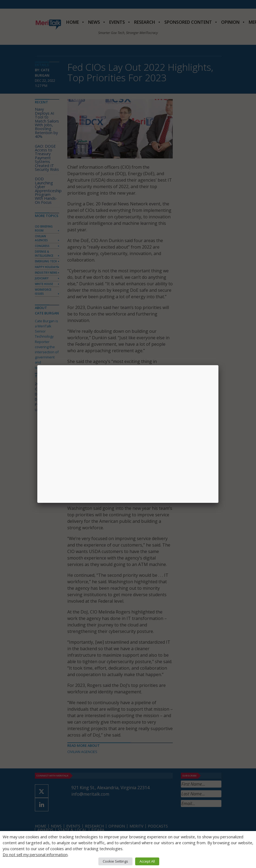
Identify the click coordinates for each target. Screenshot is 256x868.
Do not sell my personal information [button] (35, 855)
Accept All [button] (147, 861)
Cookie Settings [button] (115, 861)
